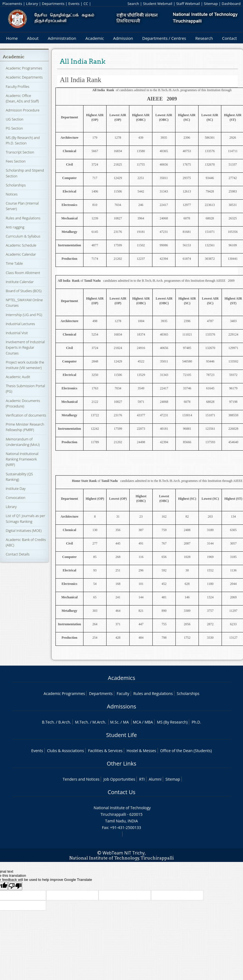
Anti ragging (15, 227)
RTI (142, 779)
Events (74, 4)
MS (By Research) (172, 722)
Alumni (155, 779)
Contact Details (18, 554)
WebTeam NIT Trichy (124, 853)
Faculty (123, 693)
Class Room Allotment (23, 273)
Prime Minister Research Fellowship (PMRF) (25, 427)
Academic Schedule (21, 245)
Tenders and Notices (81, 779)
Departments (53, 4)
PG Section (14, 128)
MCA (137, 722)
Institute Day (16, 488)
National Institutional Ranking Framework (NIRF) (22, 459)
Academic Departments (24, 77)
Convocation (16, 498)
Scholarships (16, 185)
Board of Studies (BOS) (24, 291)
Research (204, 38)
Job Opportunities (119, 779)
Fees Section (16, 161)
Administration (62, 38)
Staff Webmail (188, 4)
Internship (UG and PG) (24, 315)
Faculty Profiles (18, 86)
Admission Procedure (23, 110)
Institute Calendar (20, 282)
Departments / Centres (164, 38)
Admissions (121, 706)
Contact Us (121, 792)
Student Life (122, 735)
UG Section (15, 119)
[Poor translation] (15, 886)
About (33, 38)
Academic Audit (18, 377)
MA (126, 722)
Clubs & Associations (65, 751)
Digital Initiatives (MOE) (24, 531)
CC (86, 4)
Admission (123, 38)
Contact (230, 38)
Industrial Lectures (20, 324)
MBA (149, 722)
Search (133, 4)
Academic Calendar (21, 254)
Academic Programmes (24, 68)
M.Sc (114, 722)
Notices (12, 194)
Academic (95, 38)
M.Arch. (99, 722)
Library (32, 4)
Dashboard (231, 4)
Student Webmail (158, 4)
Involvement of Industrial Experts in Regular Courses (25, 347)
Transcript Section (20, 152)
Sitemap (211, 4)
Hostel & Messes (141, 751)
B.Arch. (65, 722)
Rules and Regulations (23, 218)
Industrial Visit (17, 333)
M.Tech (81, 722)
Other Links (121, 763)
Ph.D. (196, 722)
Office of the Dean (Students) (186, 751)
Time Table (14, 263)
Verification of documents (26, 415)
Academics (121, 678)
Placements (12, 4)
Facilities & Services (105, 751)
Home (12, 38)
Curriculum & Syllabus (23, 236)
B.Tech (48, 722)
